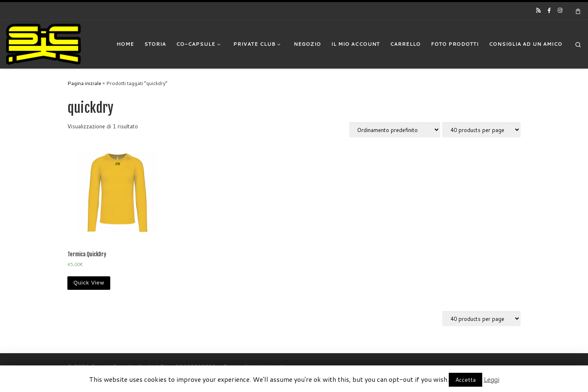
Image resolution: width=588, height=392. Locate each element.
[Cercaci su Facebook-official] (549, 10)
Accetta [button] (465, 380)
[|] (43, 43)
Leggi (492, 379)
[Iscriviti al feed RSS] (538, 10)
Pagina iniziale (84, 83)
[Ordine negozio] (395, 130)
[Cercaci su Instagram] (560, 10)
